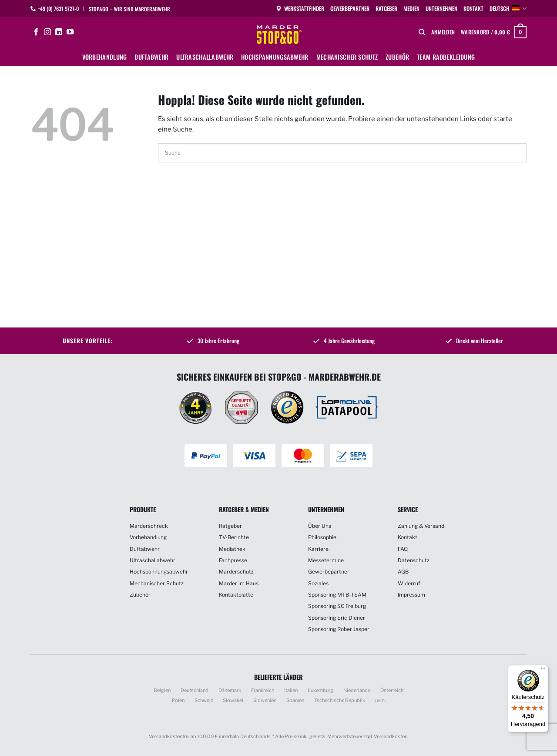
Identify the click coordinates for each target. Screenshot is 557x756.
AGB (403, 572)
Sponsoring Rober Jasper (339, 629)
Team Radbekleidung (446, 57)
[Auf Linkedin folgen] (59, 32)
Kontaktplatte (236, 595)
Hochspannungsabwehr (275, 57)
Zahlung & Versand (421, 526)
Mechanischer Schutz (347, 57)
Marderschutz (236, 572)
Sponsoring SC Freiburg (337, 606)
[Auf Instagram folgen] (47, 32)
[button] (443, 32)
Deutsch (508, 9)
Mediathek (232, 549)
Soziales (318, 583)
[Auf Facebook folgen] (36, 32)
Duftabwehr (151, 57)
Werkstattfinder (300, 8)
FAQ (403, 549)
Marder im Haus (239, 583)
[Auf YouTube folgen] (70, 32)
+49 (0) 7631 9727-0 (58, 8)
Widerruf (409, 583)
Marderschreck (149, 526)
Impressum (411, 595)
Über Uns (320, 526)
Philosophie (322, 537)
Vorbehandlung (105, 57)
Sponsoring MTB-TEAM (337, 595)
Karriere (318, 549)
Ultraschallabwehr (205, 57)
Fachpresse (233, 560)
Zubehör (397, 57)
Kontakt (473, 8)
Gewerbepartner (350, 8)
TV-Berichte (234, 537)
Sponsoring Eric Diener (337, 618)
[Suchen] (422, 32)
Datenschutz (414, 560)
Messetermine (326, 560)
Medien (411, 8)
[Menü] (543, 670)
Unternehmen (441, 8)
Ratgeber (386, 8)
